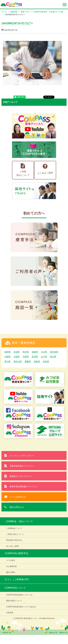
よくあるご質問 (45, 169)
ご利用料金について (14, 528)
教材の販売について (14, 601)
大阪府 (17, 357)
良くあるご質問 (12, 546)
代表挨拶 (10, 613)
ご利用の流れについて (15, 534)
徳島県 (37, 361)
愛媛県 (28, 361)
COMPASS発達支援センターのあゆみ (21, 607)
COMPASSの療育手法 (16, 553)
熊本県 (26, 352)
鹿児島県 (54, 352)
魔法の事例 (11, 572)
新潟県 (35, 357)
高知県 (46, 361)
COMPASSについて (15, 588)
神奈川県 (18, 361)
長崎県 (35, 352)
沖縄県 (7, 357)
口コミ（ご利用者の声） (18, 579)
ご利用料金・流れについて (19, 521)
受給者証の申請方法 (14, 540)
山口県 (44, 357)
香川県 (7, 361)
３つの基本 (11, 560)
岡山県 (53, 357)
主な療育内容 (11, 566)
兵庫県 (26, 357)
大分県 (44, 352)
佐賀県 (17, 352)
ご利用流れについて (23, 170)
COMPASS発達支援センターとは (19, 595)
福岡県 (7, 352)
